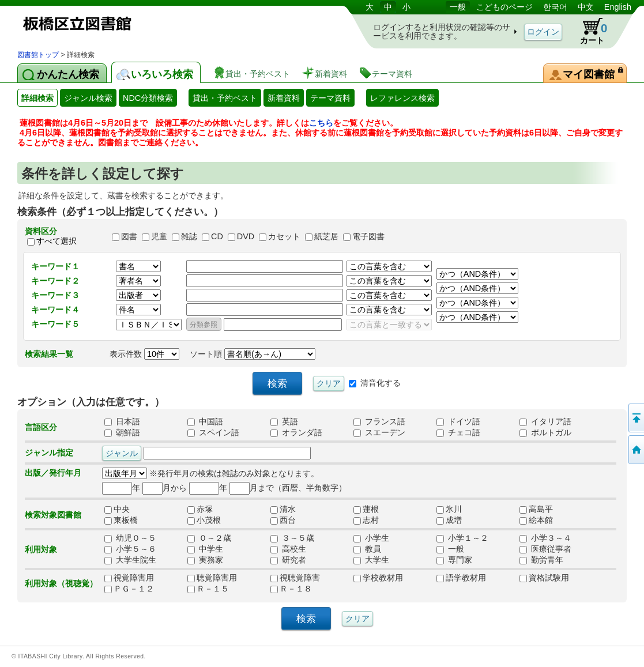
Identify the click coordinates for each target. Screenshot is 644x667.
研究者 (288, 560)
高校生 (288, 549)
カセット (284, 236)
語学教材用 (461, 578)
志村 (370, 520)
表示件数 (144, 354)
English (618, 7)
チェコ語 (458, 432)
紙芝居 (326, 236)
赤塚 (204, 509)
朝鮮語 (122, 432)
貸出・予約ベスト (225, 98)
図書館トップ (38, 55)
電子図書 (368, 236)
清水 (287, 509)
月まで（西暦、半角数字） (288, 488)
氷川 (449, 509)
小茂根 (204, 520)
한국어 (555, 7)
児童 (159, 236)
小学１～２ (462, 538)
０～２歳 (209, 538)
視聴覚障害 (295, 578)
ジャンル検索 (88, 98)
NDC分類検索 (148, 98)
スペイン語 (213, 432)
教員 (367, 549)
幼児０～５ (130, 538)
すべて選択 (57, 241)
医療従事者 (545, 549)
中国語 (205, 421)
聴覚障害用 (212, 578)
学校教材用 (378, 578)
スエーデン (379, 432)
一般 (458, 7)
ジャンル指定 (49, 453)
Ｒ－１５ (208, 589)
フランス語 (379, 421)
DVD (246, 236)
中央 (121, 509)
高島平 (536, 509)
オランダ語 (296, 432)
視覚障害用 (129, 578)
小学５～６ (130, 549)
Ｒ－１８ (291, 589)
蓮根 (370, 509)
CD (217, 236)
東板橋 (121, 520)
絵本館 (536, 520)
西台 (287, 520)
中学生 (205, 549)
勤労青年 (541, 560)
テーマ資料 (330, 98)
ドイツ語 (458, 421)
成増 (453, 520)
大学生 (371, 560)
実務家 (205, 560)
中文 (586, 7)
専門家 (454, 560)
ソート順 (253, 354)
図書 (129, 236)
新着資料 (284, 98)
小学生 (371, 538)
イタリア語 (545, 421)
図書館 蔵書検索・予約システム (138, 25)
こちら (321, 123)
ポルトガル (545, 432)
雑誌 (189, 236)
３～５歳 (292, 538)
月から (165, 488)
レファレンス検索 (402, 98)
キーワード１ (55, 266)
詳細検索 (37, 98)
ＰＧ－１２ (129, 589)
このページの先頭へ (635, 418)
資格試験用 (544, 578)
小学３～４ (545, 538)
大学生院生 (130, 560)
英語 (284, 421)
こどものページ (504, 7)
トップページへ (635, 450)
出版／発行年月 (53, 473)
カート (588, 31)
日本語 (122, 421)
